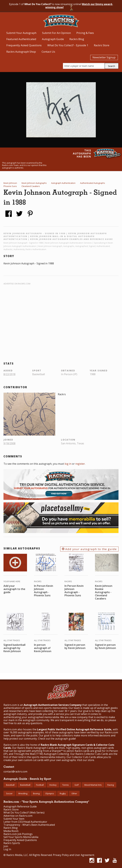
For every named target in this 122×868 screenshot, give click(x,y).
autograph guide (65, 739)
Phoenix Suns (10, 186)
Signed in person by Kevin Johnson (75, 646)
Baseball (10, 785)
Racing (111, 785)
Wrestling (23, 793)
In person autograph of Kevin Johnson (43, 648)
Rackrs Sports (12, 843)
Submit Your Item (14, 819)
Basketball (25, 785)
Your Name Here (12, 581)
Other (74, 793)
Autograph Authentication (63, 183)
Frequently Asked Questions (24, 45)
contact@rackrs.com (15, 772)
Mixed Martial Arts (93, 785)
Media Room (11, 831)
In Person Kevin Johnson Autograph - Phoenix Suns (44, 591)
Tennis (66, 785)
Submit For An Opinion (56, 33)
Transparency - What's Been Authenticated (29, 825)
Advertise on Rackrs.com (17, 284)
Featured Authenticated (21, 39)
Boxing (36, 793)
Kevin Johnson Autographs (34, 183)
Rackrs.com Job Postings (18, 834)
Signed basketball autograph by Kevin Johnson (14, 648)
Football (40, 785)
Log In (7, 849)
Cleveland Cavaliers (31, 186)
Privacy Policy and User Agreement (74, 855)
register (80, 464)
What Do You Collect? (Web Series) (24, 813)
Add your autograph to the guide (89, 549)
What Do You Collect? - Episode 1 (68, 45)
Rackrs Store (102, 45)
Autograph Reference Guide (20, 807)
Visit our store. (86, 760)
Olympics (50, 793)
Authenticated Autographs (93, 183)
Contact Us (48, 52)
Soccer (9, 793)
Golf (77, 785)
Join (6, 846)
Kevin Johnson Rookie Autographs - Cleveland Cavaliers (104, 592)
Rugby (63, 793)
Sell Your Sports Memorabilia (21, 837)
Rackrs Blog (77, 39)
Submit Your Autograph (21, 33)
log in (68, 464)
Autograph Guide (53, 39)
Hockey (53, 785)
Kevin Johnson (10, 183)
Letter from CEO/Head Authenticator (25, 822)
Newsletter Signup (104, 57)
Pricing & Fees (85, 33)
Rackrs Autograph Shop (21, 52)
